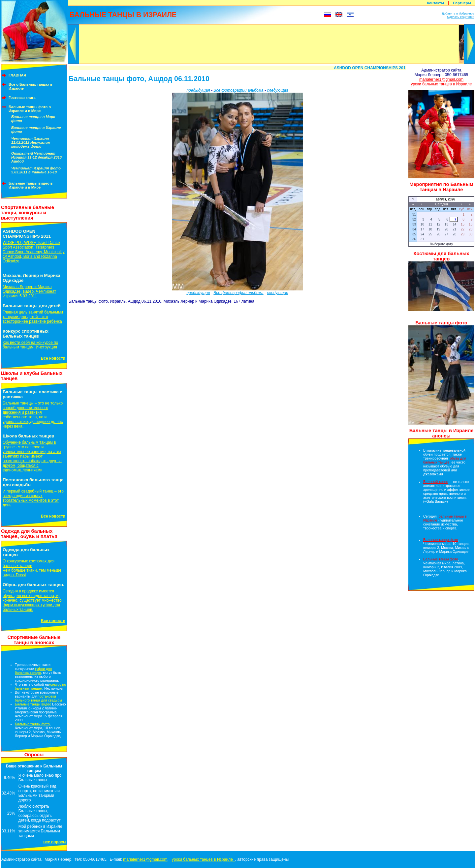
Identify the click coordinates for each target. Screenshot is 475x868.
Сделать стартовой (461, 17)
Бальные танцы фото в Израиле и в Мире (30, 109)
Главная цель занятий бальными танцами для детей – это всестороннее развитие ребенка (33, 317)
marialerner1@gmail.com (441, 79)
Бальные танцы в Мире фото (33, 119)
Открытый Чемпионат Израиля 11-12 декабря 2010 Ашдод (36, 157)
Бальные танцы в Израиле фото (36, 130)
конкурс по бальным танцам (40, 686)
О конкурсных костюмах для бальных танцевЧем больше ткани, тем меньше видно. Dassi (32, 568)
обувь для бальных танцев (445, 460)
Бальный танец (436, 482)
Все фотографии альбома (238, 90)
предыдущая (198, 90)
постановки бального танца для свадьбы (38, 698)
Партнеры (462, 3)
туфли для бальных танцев (33, 671)
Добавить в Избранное (458, 14)
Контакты (435, 3)
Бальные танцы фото (32, 724)
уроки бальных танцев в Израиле (442, 84)
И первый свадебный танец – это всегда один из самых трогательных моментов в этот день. (33, 498)
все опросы (55, 842)
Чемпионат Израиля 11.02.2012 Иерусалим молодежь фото (31, 142)
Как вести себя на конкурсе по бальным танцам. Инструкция (30, 345)
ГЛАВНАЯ (17, 75)
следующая (277, 90)
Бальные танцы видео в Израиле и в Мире (31, 185)
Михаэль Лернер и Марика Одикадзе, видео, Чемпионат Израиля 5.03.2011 (29, 291)
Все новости (53, 358)
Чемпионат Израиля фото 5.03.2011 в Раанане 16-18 (36, 170)
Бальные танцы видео (33, 704)
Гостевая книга (22, 98)
